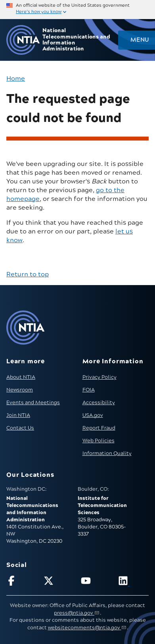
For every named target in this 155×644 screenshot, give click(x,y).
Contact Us (20, 428)
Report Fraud (99, 428)
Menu (140, 40)
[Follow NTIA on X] (59, 582)
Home (16, 79)
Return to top (28, 274)
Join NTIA (18, 415)
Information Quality (107, 453)
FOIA (89, 390)
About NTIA (21, 377)
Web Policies (99, 441)
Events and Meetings (33, 403)
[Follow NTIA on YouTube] (96, 582)
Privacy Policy (100, 377)
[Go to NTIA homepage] (23, 40)
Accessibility (99, 403)
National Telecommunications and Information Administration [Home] (76, 40)
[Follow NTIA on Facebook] (22, 582)
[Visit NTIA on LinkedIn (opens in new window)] (133, 582)
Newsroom (20, 390)
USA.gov (93, 415)
